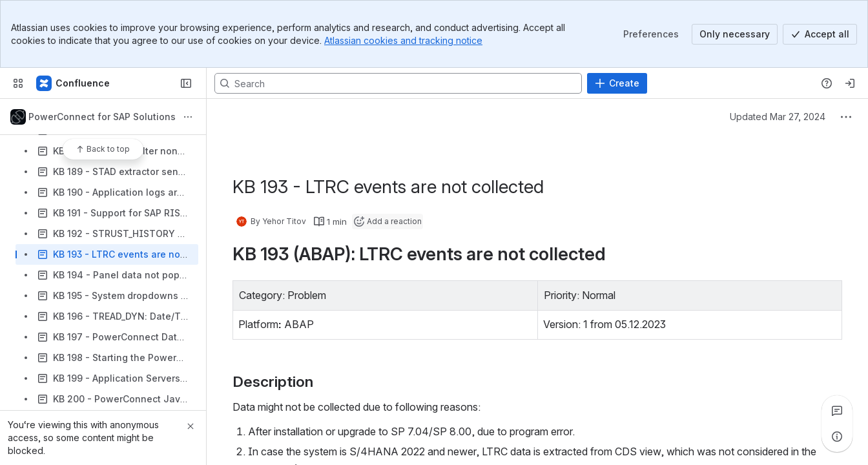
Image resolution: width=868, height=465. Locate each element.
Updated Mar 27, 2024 (778, 117)
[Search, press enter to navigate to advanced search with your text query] (398, 83)
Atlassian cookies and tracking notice (403, 40)
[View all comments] (837, 411)
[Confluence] (74, 83)
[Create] (617, 83)
